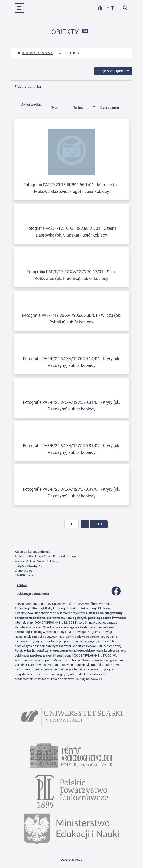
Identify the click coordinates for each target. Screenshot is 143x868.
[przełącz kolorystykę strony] (100, 8)
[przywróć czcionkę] (113, 9)
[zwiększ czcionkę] (117, 8)
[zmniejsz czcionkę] (108, 9)
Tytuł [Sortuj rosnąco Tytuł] (59, 107)
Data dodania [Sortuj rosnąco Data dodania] (113, 107)
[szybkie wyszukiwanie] (125, 8)
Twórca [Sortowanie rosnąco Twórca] (82, 107)
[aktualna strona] (72, 524)
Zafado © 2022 (72, 860)
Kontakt (22, 585)
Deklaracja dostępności (33, 594)
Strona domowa (35, 53)
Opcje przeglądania (112, 71)
